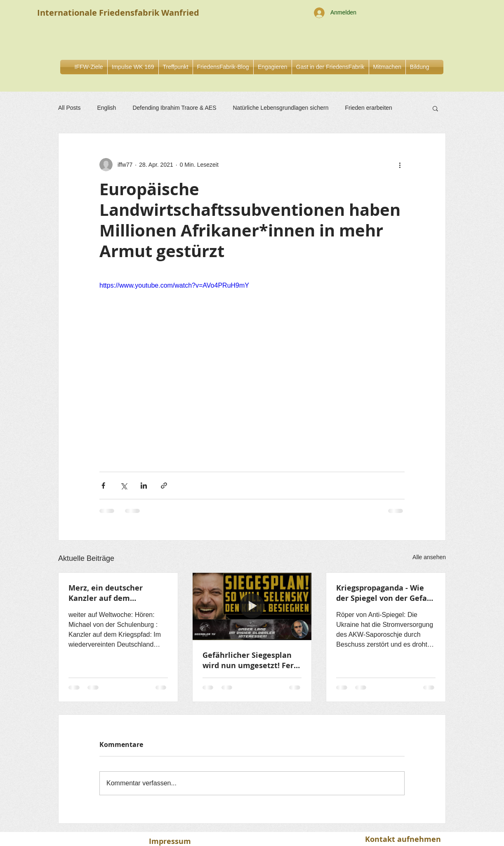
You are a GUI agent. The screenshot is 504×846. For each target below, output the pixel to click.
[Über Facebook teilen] (103, 486)
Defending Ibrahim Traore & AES (174, 108)
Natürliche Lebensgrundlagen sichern (281, 108)
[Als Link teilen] (164, 486)
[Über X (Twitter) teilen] (124, 486)
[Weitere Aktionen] (400, 165)
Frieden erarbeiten (368, 108)
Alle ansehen (429, 557)
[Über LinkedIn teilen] (144, 486)
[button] (273, 67)
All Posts (69, 108)
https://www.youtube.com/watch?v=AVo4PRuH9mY (174, 285)
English (106, 108)
